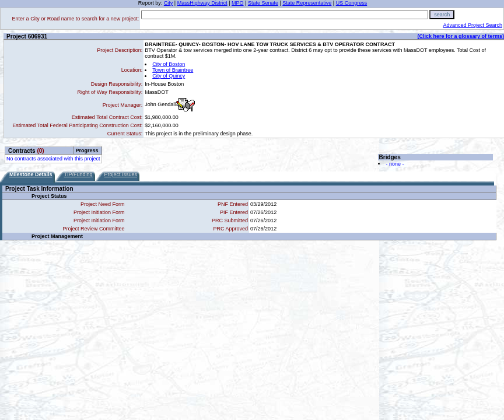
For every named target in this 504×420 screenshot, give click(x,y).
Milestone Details (31, 174)
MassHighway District (202, 3)
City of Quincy (169, 76)
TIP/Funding (78, 174)
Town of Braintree (173, 70)
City (169, 3)
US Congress (352, 3)
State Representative (307, 3)
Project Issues (121, 174)
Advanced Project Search (473, 25)
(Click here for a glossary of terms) (461, 36)
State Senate (263, 3)
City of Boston (169, 64)
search (442, 15)
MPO (238, 3)
